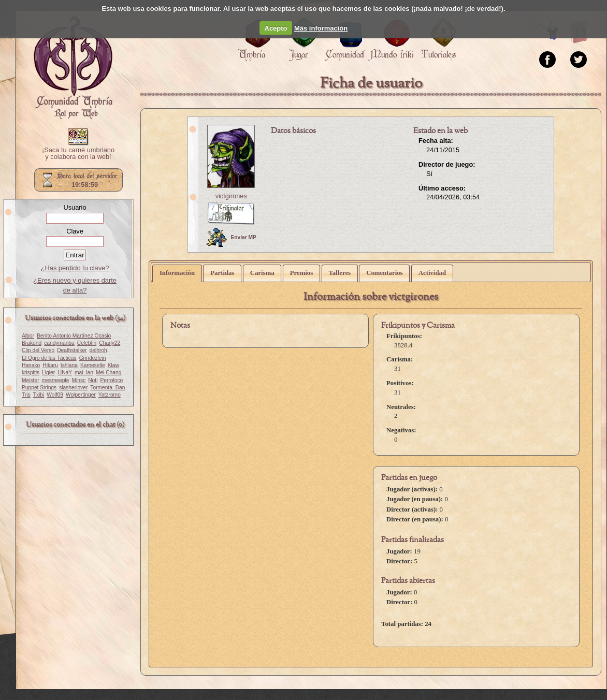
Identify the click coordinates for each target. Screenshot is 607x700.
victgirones (231, 196)
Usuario (75, 207)
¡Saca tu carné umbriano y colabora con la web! (78, 154)
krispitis (31, 373)
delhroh (98, 350)
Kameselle (93, 365)
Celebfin (87, 343)
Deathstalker (72, 350)
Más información (321, 28)
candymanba (59, 343)
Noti (93, 380)
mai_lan (84, 373)
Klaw (113, 365)
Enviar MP (231, 238)
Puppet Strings (39, 388)
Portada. (73, 68)
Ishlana (69, 365)
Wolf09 (55, 395)
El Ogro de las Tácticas (49, 358)
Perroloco (111, 380)
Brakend (32, 343)
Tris (26, 395)
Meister (31, 380)
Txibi (39, 395)
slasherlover (73, 388)
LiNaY (65, 373)
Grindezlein (93, 358)
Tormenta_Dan (107, 388)
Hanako (31, 365)
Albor (28, 336)
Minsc (78, 380)
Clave (75, 231)
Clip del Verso (38, 350)
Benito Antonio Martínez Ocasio (74, 336)
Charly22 (110, 343)
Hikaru (50, 365)
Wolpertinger (81, 395)
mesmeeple (56, 380)
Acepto (276, 28)
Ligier (48, 373)
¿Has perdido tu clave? (75, 268)
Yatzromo (110, 395)
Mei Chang (109, 373)
